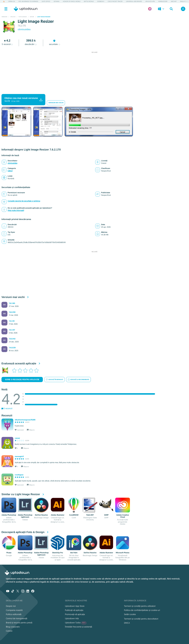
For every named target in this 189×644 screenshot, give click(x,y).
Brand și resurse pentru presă (19, 623)
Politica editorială (14, 614)
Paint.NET (90, 515)
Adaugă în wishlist (54, 379)
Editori (10, 171)
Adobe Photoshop (9, 515)
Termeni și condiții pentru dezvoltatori (141, 619)
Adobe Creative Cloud (123, 516)
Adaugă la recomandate (79, 379)
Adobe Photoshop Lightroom (25, 516)
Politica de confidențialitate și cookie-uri (142, 610)
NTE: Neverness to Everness (28, 1)
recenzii (7, 44)
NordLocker (163, 1)
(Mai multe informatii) (16, 211)
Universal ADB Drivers (134, 1)
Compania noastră (14, 610)
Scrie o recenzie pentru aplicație (22, 380)
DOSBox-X (101, 1)
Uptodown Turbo (76, 623)
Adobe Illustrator (58, 515)
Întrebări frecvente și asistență (78, 627)
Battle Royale (89, 1)
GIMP (106, 515)
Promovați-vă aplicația (75, 614)
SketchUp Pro (58, 553)
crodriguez (19, 475)
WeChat (174, 1)
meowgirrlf (19, 456)
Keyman (57, 1)
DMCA (127, 623)
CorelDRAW (74, 515)
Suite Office (46, 1)
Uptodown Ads (72, 618)
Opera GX (12, 1)
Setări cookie (130, 614)
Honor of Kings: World (72, 1)
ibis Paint (74, 553)
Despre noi (11, 606)
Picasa (9, 553)
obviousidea (24, 29)
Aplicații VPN (150, 1)
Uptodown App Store (75, 606)
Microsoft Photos (123, 553)
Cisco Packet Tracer (115, 1)
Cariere (9, 631)
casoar (17, 438)
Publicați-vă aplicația (74, 610)
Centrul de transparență (17, 618)
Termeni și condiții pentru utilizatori (140, 606)
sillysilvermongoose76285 (25, 420)
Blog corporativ (13, 627)
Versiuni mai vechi (56, 103)
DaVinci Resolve (41, 515)
